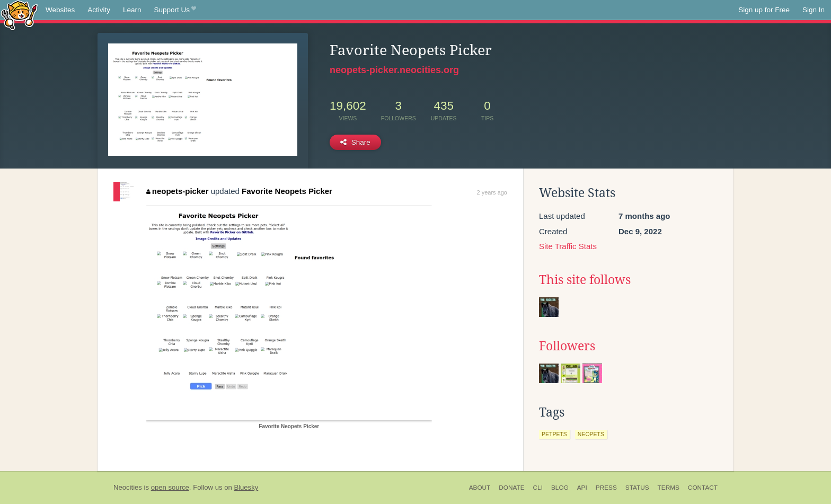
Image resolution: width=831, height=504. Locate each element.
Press (606, 488)
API (582, 488)
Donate (511, 488)
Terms (669, 488)
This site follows (585, 280)
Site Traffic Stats (568, 246)
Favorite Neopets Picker (287, 191)
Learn (132, 10)
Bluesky (246, 487)
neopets (591, 434)
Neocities (128, 487)
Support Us (175, 10)
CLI (538, 488)
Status (637, 488)
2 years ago (492, 192)
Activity (99, 10)
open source (170, 487)
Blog (560, 488)
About (480, 488)
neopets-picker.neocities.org (394, 70)
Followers (567, 346)
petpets (554, 434)
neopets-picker (177, 191)
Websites (60, 10)
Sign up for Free (764, 10)
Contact (703, 488)
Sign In (814, 10)
